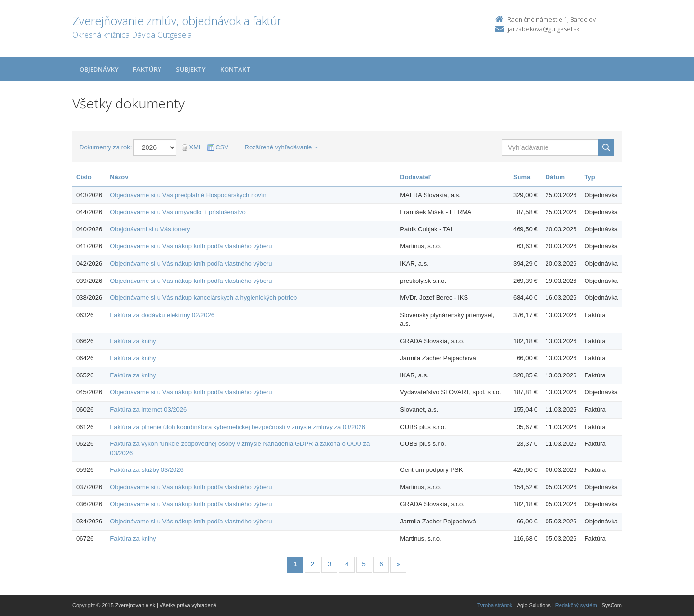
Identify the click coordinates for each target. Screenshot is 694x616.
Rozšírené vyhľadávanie (282, 147)
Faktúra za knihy (133, 341)
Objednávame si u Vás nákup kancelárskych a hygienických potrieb (203, 298)
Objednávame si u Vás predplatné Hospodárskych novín (188, 195)
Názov (119, 177)
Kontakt (235, 69)
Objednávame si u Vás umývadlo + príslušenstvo (178, 212)
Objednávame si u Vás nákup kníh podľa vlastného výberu (191, 246)
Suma (522, 177)
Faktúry (147, 69)
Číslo (84, 177)
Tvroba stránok (495, 605)
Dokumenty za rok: (106, 147)
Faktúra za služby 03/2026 (147, 470)
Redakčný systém (576, 605)
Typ (590, 177)
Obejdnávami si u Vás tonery (150, 229)
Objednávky (99, 69)
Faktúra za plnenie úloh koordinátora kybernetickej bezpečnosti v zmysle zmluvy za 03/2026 (238, 427)
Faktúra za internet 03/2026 (148, 409)
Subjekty (191, 69)
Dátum (555, 177)
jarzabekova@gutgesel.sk (544, 29)
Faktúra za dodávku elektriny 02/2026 (162, 315)
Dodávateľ (415, 177)
